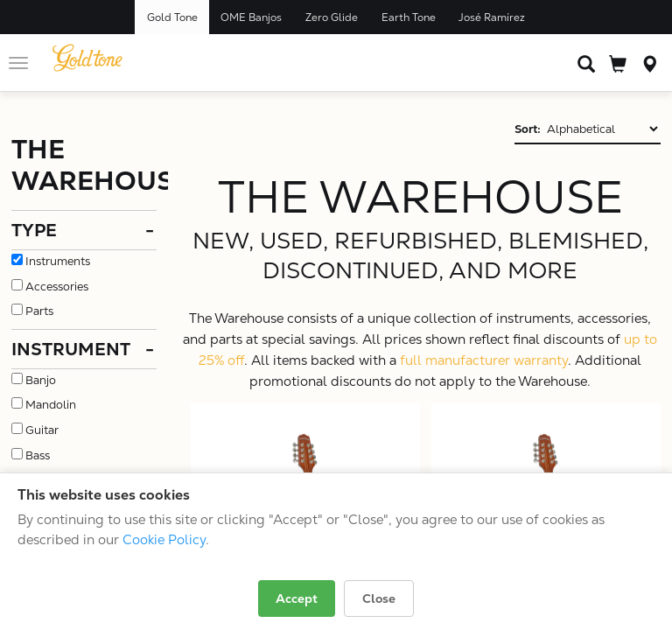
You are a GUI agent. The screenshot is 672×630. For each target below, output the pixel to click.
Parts (39, 311)
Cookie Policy (164, 539)
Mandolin (51, 405)
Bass (38, 455)
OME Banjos (251, 17)
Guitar (42, 430)
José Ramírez (492, 17)
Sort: (528, 129)
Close (379, 598)
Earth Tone (409, 17)
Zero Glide (332, 17)
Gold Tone (172, 17)
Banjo (41, 380)
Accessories (57, 287)
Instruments (58, 261)
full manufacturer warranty (484, 360)
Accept (297, 598)
